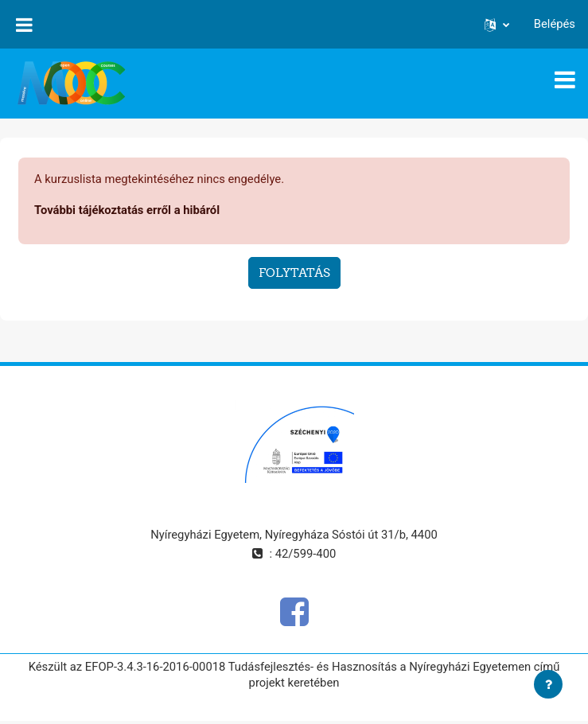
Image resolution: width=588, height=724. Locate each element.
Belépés (555, 24)
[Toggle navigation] (565, 80)
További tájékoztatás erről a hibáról (127, 210)
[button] (497, 24)
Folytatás (294, 272)
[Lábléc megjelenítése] (548, 684)
